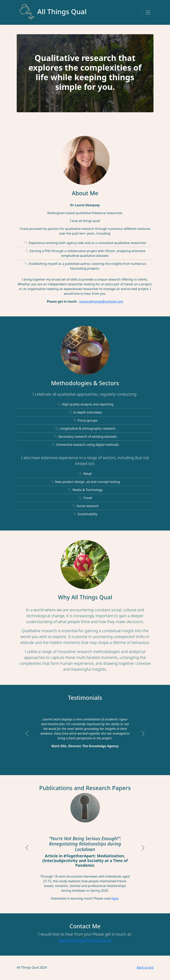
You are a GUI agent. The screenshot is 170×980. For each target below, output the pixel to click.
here (115, 898)
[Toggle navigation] (148, 12)
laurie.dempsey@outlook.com (101, 301)
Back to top (145, 967)
